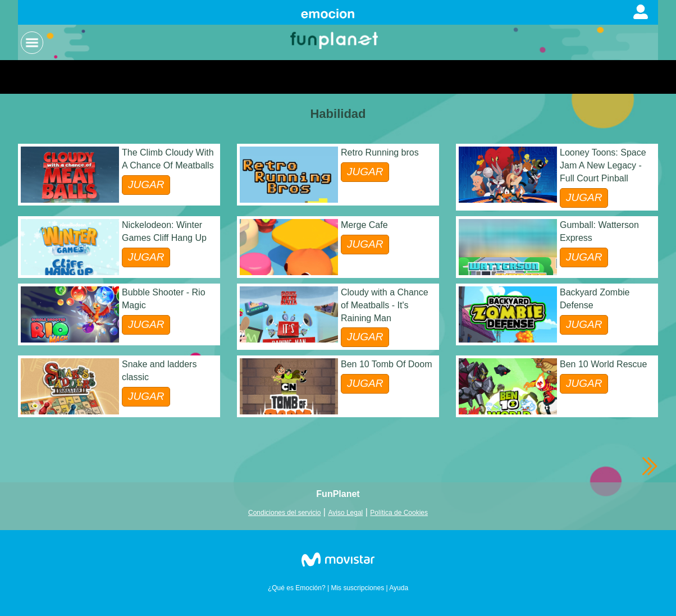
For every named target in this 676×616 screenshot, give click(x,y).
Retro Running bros (380, 152)
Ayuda (399, 588)
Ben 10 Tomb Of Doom (386, 364)
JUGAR (146, 184)
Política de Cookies (399, 513)
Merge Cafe (364, 225)
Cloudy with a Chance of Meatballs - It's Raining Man (385, 305)
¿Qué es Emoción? (297, 588)
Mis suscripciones (357, 588)
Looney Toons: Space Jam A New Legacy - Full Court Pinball (603, 165)
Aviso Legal (345, 513)
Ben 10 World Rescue (603, 364)
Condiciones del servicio (284, 513)
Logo (335, 40)
